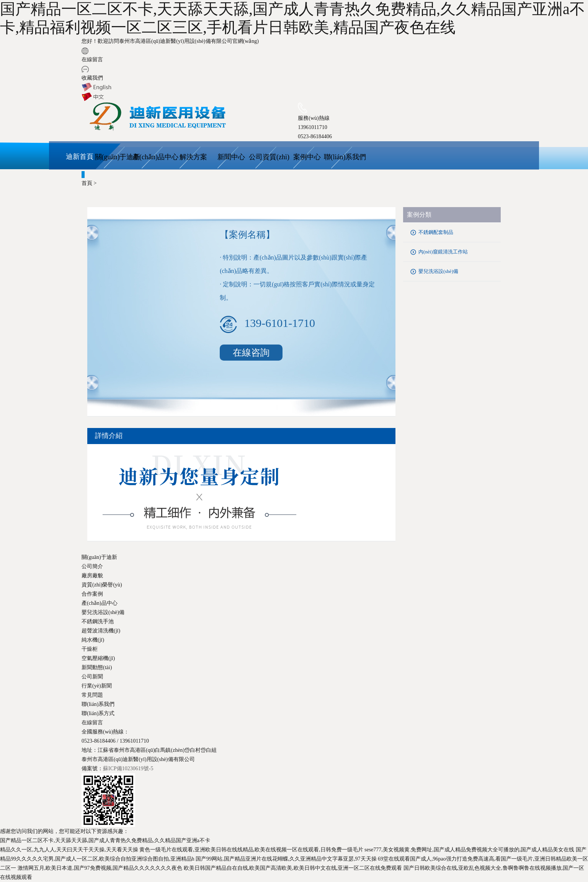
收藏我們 (92, 78)
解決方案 (193, 157)
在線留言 (92, 60)
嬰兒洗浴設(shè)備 (438, 271)
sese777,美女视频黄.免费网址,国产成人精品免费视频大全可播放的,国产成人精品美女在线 (469, 850)
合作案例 (92, 594)
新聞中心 (231, 157)
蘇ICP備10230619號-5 (128, 768)
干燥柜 (90, 649)
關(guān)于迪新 (118, 157)
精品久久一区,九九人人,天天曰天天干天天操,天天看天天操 (69, 850)
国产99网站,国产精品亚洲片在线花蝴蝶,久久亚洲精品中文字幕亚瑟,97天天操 (286, 859)
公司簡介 (92, 566)
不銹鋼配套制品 (436, 232)
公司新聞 (92, 677)
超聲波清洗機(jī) (101, 631)
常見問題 (92, 695)
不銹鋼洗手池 (98, 621)
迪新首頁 (80, 157)
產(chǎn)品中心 (155, 157)
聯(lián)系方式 (98, 713)
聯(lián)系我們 (345, 157)
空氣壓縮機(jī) (98, 658)
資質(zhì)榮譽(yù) (102, 585)
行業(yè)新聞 (97, 686)
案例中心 (307, 157)
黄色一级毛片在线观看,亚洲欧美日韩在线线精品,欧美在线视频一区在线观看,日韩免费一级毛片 (251, 850)
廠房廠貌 (92, 576)
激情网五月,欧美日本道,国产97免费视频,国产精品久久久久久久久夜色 (100, 868)
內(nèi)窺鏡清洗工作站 (443, 252)
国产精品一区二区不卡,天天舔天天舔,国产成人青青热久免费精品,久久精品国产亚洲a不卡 (105, 840)
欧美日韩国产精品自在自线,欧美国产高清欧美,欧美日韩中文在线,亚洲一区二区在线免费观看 (293, 868)
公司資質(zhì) (269, 157)
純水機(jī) (93, 640)
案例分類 (419, 215)
